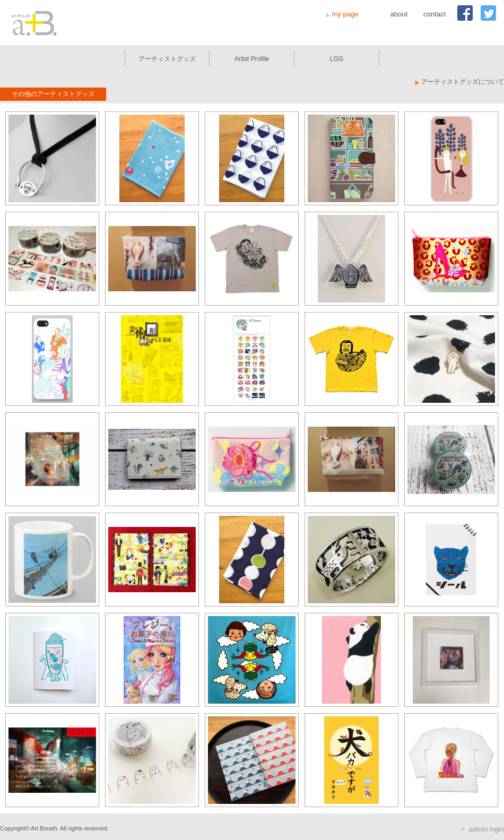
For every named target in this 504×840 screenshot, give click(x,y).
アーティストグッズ (167, 59)
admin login (487, 829)
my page (345, 14)
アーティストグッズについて (463, 82)
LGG (337, 59)
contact (435, 14)
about (399, 14)
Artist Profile (252, 59)
